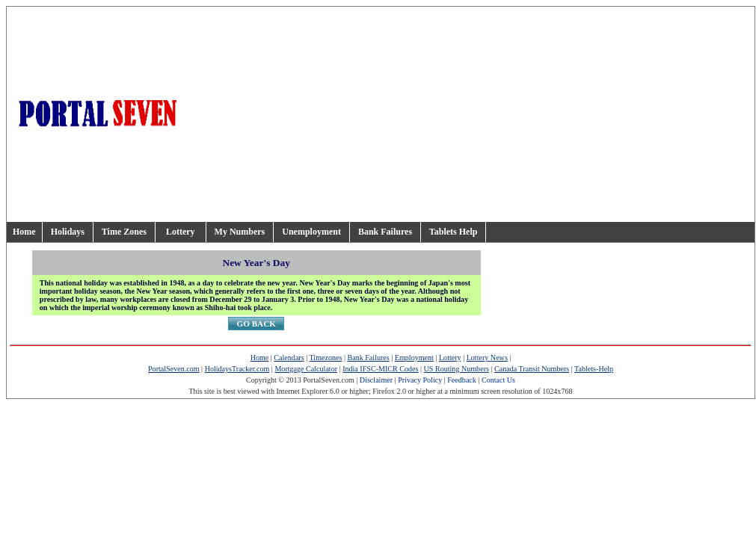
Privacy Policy (420, 380)
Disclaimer (376, 380)
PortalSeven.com (174, 369)
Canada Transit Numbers (532, 369)
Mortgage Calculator (306, 369)
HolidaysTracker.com (237, 369)
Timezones (326, 358)
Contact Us (498, 380)
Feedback (462, 380)
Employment (414, 358)
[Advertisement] (546, 114)
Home (24, 232)
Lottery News (487, 358)
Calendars (289, 358)
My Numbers (240, 232)
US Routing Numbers (457, 369)
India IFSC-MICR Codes (380, 369)
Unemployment (311, 232)
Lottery (181, 232)
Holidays (68, 232)
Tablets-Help (594, 369)
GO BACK (256, 324)
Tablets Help (453, 232)
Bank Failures (385, 232)
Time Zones (124, 232)
